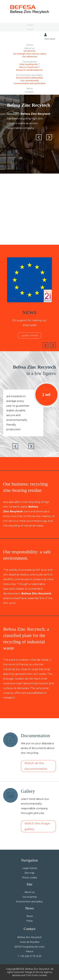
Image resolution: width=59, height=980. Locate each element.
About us (29, 48)
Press (29, 921)
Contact (29, 92)
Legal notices (30, 868)
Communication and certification (29, 83)
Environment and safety (29, 75)
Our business (30, 62)
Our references (30, 57)
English (30, 25)
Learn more (29, 335)
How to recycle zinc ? (30, 67)
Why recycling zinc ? (29, 64)
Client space (50, 37)
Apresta (16, 975)
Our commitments (30, 81)
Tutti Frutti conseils (36, 975)
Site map (29, 873)
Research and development (30, 70)
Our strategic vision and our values (29, 54)
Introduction (30, 51)
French (30, 29)
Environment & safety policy (30, 78)
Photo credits (29, 878)
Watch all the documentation (36, 766)
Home (29, 45)
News (30, 88)
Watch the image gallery (37, 826)
